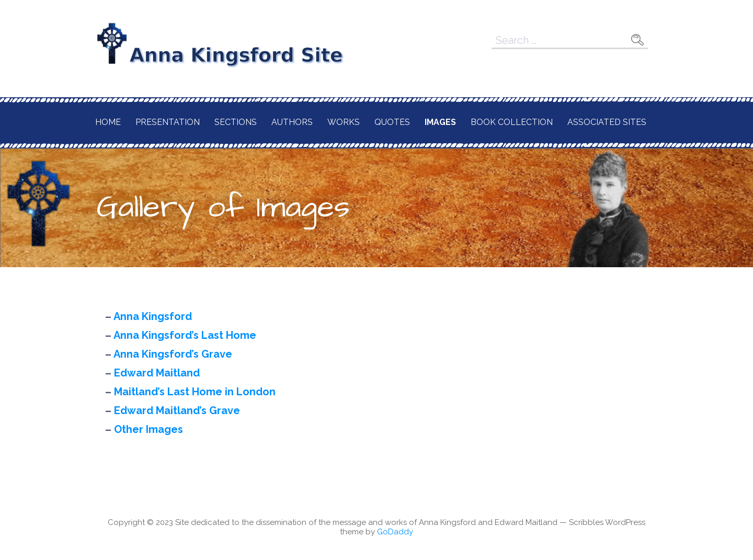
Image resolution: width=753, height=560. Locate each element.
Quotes (392, 122)
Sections (236, 122)
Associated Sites (607, 122)
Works (344, 122)
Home (108, 122)
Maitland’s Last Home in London (195, 392)
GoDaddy (395, 532)
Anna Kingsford (153, 316)
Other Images (149, 429)
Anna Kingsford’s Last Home (185, 335)
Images (440, 122)
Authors (292, 122)
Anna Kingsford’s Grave (173, 354)
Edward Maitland (157, 373)
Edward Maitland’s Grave (177, 410)
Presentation (168, 122)
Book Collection (512, 122)
